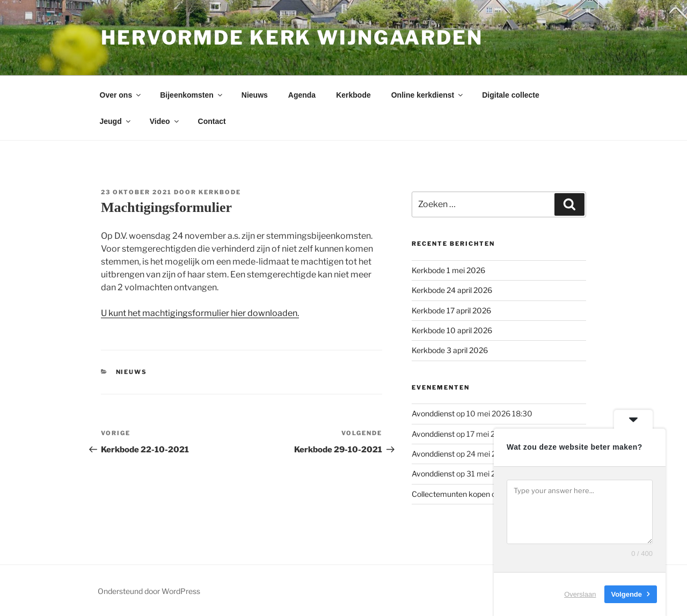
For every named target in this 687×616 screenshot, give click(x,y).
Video (165, 121)
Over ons (121, 95)
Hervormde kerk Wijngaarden (292, 38)
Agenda (302, 95)
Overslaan (580, 594)
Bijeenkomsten (192, 95)
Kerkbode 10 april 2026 (452, 330)
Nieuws (255, 95)
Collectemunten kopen (451, 494)
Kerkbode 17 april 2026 (451, 310)
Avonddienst (433, 413)
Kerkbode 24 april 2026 (452, 290)
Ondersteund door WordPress (149, 591)
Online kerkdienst (428, 95)
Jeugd (116, 121)
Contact (212, 121)
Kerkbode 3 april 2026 (450, 350)
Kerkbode (353, 95)
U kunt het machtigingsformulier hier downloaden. (200, 313)
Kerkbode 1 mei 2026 (448, 270)
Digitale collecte (511, 95)
